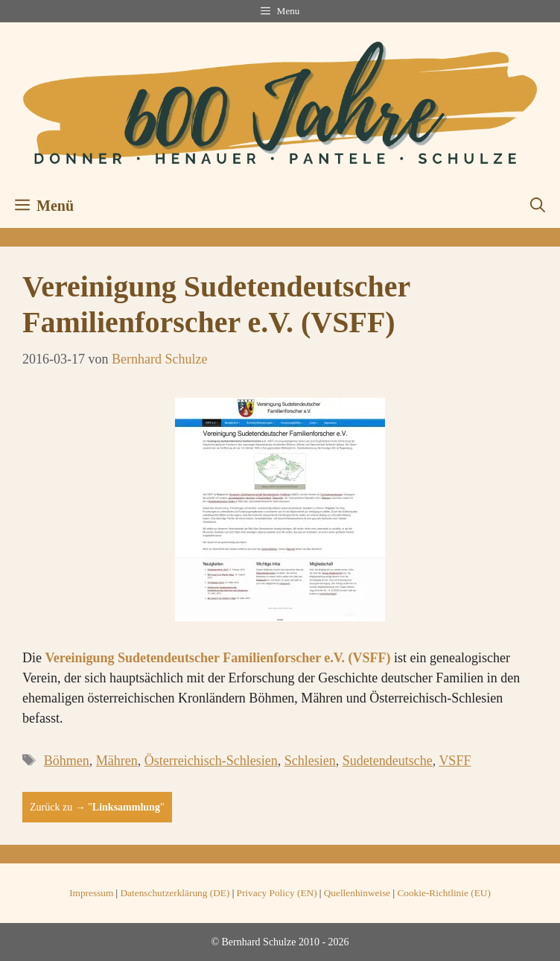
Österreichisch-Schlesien (211, 761)
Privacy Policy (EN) (277, 893)
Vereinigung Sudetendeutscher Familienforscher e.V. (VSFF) (218, 658)
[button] (538, 206)
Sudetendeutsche (388, 761)
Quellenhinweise (357, 893)
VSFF (455, 761)
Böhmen (67, 761)
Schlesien (310, 761)
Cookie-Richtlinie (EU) (443, 893)
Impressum (91, 893)
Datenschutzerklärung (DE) (175, 893)
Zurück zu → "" (97, 807)
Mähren (117, 761)
